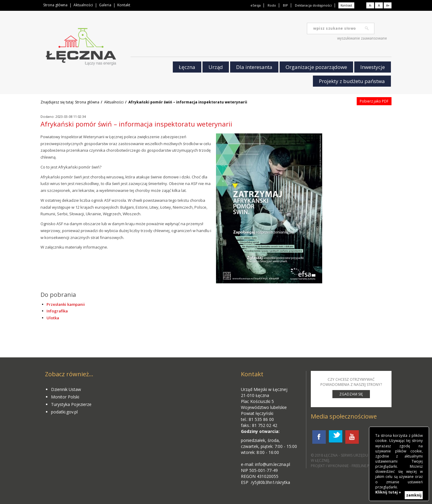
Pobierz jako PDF (374, 101)
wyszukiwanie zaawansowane (362, 38)
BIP (285, 5)
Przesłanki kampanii (66, 304)
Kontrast (346, 5)
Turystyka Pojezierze (71, 404)
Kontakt (124, 5)
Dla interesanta (254, 67)
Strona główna (55, 5)
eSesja (256, 5)
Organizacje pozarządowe (316, 67)
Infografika (57, 311)
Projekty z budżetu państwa (352, 81)
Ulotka (53, 318)
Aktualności (83, 5)
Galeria (105, 5)
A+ (388, 5)
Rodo (272, 5)
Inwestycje (373, 67)
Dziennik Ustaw (66, 389)
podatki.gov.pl (64, 412)
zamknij (414, 495)
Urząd (216, 67)
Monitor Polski (65, 397)
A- (370, 5)
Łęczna (187, 67)
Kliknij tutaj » (388, 492)
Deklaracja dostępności (313, 5)
